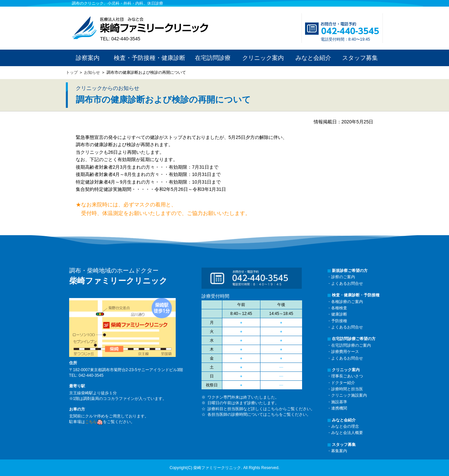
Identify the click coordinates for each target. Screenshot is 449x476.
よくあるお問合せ (347, 283)
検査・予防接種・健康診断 (150, 58)
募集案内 (339, 451)
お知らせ (92, 72)
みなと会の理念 (345, 426)
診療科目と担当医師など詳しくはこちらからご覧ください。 (261, 409)
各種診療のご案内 (347, 302)
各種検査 (339, 308)
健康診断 (339, 314)
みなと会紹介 (313, 58)
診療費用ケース (345, 352)
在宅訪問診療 (213, 58)
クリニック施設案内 (349, 395)
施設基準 (339, 402)
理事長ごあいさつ (347, 376)
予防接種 (339, 321)
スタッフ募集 (360, 58)
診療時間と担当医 (347, 389)
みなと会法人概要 (347, 433)
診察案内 (88, 58)
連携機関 (339, 408)
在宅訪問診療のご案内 (351, 345)
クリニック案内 (263, 58)
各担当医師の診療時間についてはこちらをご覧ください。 (259, 414)
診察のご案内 (343, 277)
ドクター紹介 (343, 383)
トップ (72, 72)
